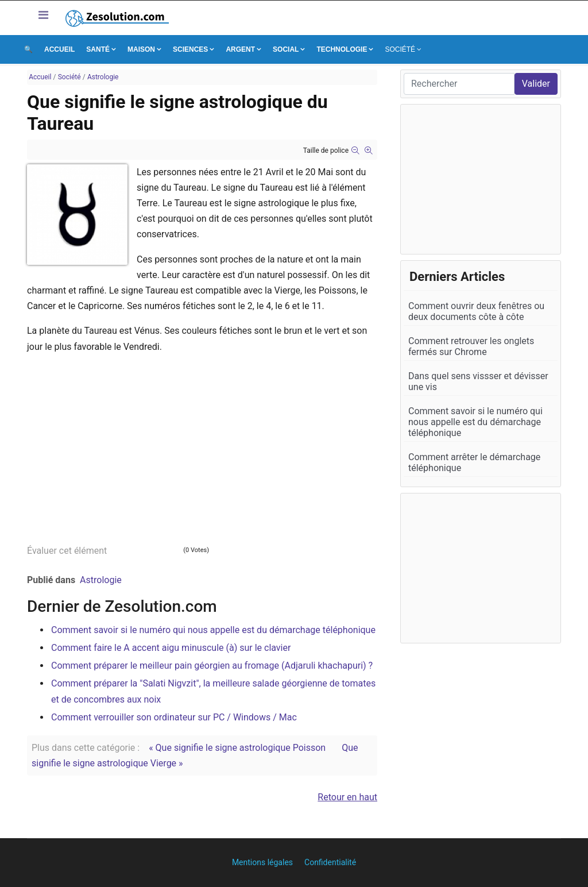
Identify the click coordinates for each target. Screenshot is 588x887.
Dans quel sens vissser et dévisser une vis (478, 381)
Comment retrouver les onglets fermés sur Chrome (471, 346)
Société (400, 49)
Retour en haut (347, 797)
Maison (141, 49)
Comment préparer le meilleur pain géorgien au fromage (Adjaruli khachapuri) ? (212, 666)
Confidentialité (330, 862)
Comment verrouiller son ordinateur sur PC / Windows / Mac (174, 717)
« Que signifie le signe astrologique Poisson (237, 748)
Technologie (342, 49)
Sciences (190, 49)
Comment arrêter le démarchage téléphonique (474, 462)
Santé (98, 49)
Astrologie (101, 580)
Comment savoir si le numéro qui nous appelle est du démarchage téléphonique (213, 630)
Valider (536, 84)
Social (286, 49)
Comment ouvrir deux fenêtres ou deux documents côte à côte (476, 311)
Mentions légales (262, 862)
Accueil (59, 49)
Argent (240, 49)
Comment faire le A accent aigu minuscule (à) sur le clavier (171, 648)
